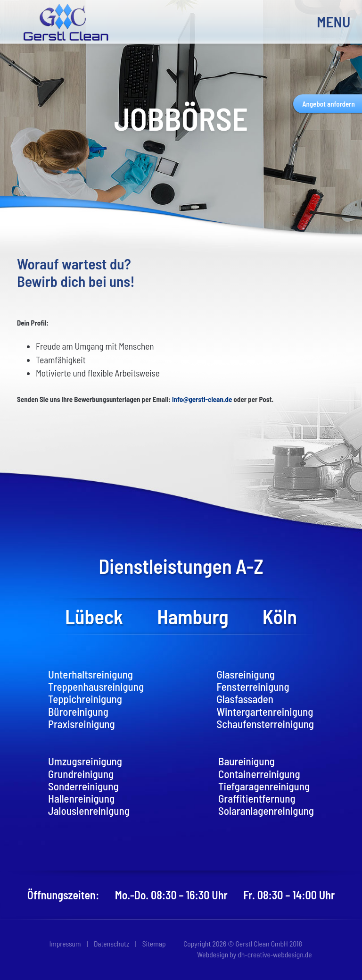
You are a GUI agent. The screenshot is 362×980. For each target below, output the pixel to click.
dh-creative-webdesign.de (275, 954)
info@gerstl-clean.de (202, 399)
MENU (331, 21)
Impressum (65, 943)
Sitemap (154, 943)
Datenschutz (111, 943)
